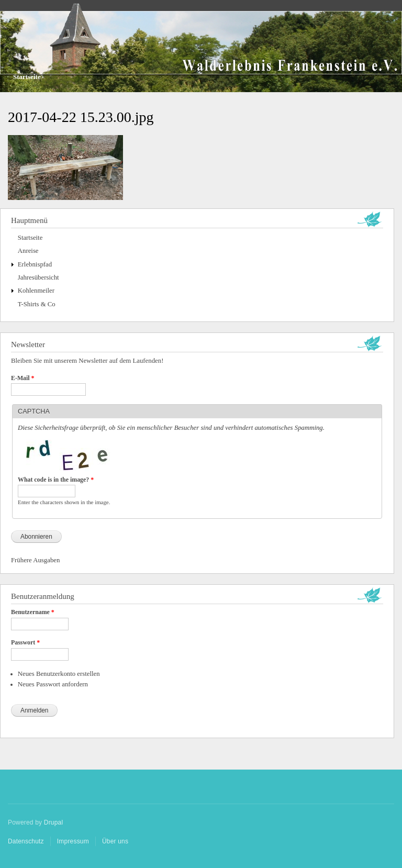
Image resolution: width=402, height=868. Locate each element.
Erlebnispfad (35, 264)
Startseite (27, 77)
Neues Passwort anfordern (53, 684)
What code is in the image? (56, 480)
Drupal (54, 822)
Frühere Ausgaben (35, 560)
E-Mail (23, 378)
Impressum (73, 841)
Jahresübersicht (38, 277)
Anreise (28, 251)
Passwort (25, 642)
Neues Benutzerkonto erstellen (59, 674)
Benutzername (33, 612)
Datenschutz (26, 841)
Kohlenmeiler (36, 291)
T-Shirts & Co (37, 304)
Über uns (115, 841)
